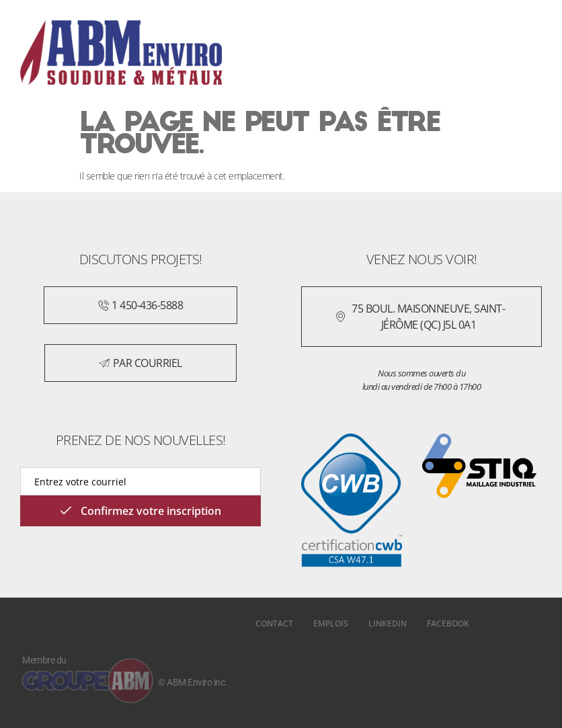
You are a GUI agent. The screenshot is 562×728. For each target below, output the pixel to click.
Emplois (331, 623)
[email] (140, 481)
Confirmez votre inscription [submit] (141, 511)
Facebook (448, 623)
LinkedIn (388, 623)
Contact (274, 623)
